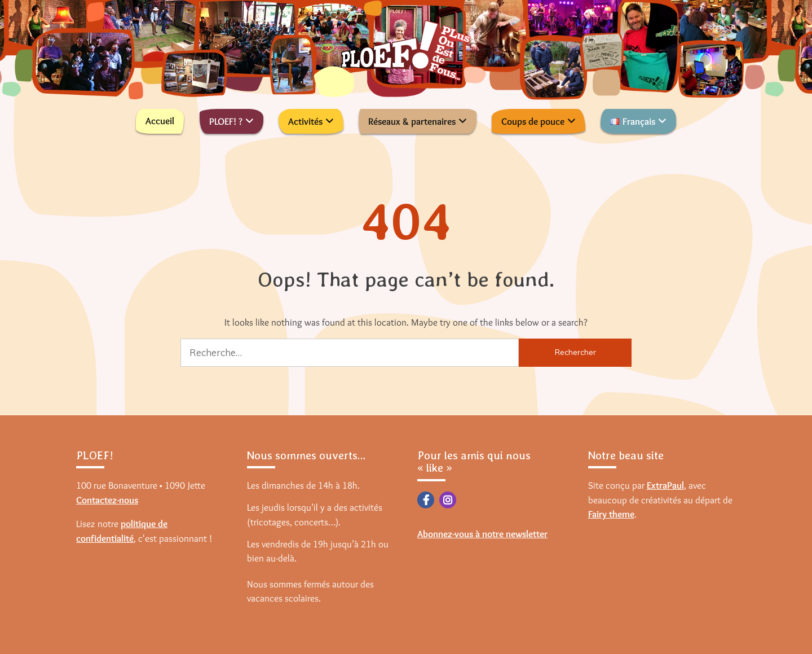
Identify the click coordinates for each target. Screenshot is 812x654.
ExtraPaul (665, 485)
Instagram (448, 500)
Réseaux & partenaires (412, 121)
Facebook (426, 500)
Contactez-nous (107, 500)
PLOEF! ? (226, 121)
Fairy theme (611, 514)
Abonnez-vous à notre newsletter (482, 534)
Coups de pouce (533, 121)
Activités (305, 121)
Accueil (160, 121)
